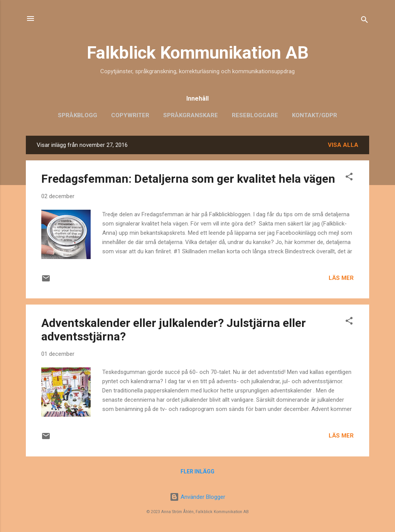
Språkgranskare (191, 115)
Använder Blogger (197, 497)
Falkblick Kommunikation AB (198, 53)
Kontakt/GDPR (315, 115)
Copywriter (130, 115)
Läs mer (341, 278)
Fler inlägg (197, 471)
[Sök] (365, 21)
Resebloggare (255, 115)
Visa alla (343, 145)
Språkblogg (78, 115)
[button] (349, 178)
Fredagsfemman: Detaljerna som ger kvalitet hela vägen (188, 179)
